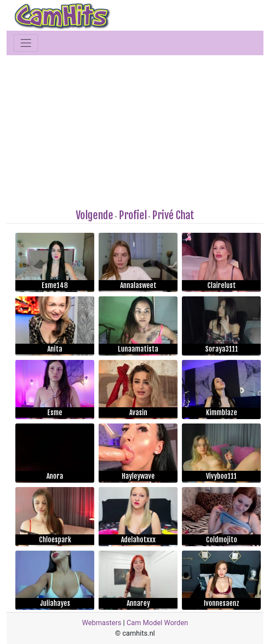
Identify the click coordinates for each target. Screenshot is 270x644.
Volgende (94, 215)
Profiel (133, 215)
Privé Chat (173, 215)
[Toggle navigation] (26, 43)
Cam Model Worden (157, 623)
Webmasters (102, 623)
